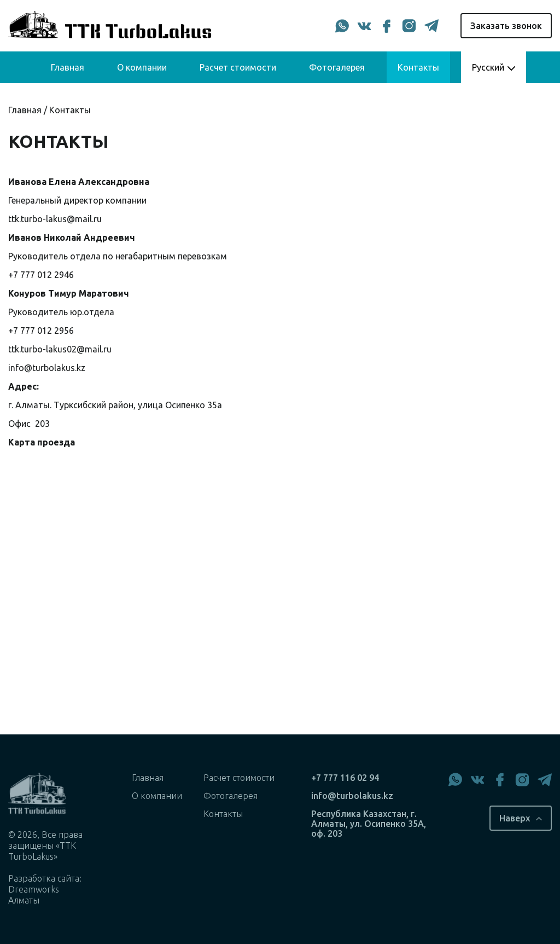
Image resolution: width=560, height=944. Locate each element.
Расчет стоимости (238, 67)
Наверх (515, 818)
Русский (488, 67)
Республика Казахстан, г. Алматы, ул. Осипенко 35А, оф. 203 (369, 824)
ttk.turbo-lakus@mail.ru (55, 219)
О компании (142, 67)
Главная (68, 67)
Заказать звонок (506, 26)
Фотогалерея (337, 67)
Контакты (418, 67)
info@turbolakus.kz (47, 368)
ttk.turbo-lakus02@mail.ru (60, 349)
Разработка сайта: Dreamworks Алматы (45, 889)
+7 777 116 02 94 (345, 778)
